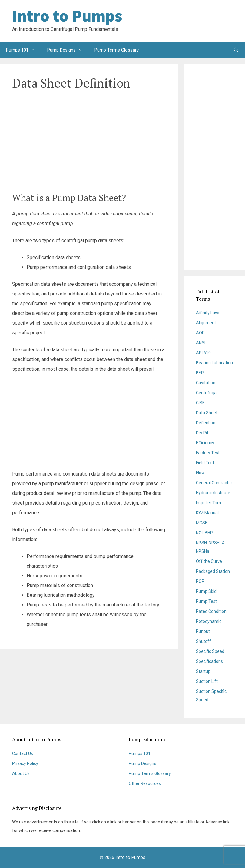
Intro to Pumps (67, 16)
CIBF (200, 403)
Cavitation (206, 383)
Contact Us (23, 753)
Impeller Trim (209, 503)
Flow (200, 473)
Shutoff (204, 641)
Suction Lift (207, 681)
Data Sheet (207, 413)
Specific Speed (210, 651)
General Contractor (214, 483)
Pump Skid (206, 591)
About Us (21, 773)
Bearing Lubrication (214, 363)
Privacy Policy (25, 763)
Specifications (209, 661)
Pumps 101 (24, 50)
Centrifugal (207, 393)
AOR (200, 333)
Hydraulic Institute (213, 493)
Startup (203, 671)
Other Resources (145, 783)
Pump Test (206, 601)
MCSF (202, 523)
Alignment (206, 323)
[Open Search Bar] (236, 50)
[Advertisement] (184, 21)
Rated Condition (211, 611)
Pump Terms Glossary (117, 50)
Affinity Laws (208, 313)
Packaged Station (213, 571)
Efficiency (205, 443)
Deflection (206, 423)
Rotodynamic (209, 621)
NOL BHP (204, 533)
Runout (203, 631)
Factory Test (208, 453)
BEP (200, 373)
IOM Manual (207, 513)
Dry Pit (202, 433)
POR (200, 581)
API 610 (203, 353)
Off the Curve (209, 561)
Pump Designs (68, 50)
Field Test (205, 463)
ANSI (201, 343)
